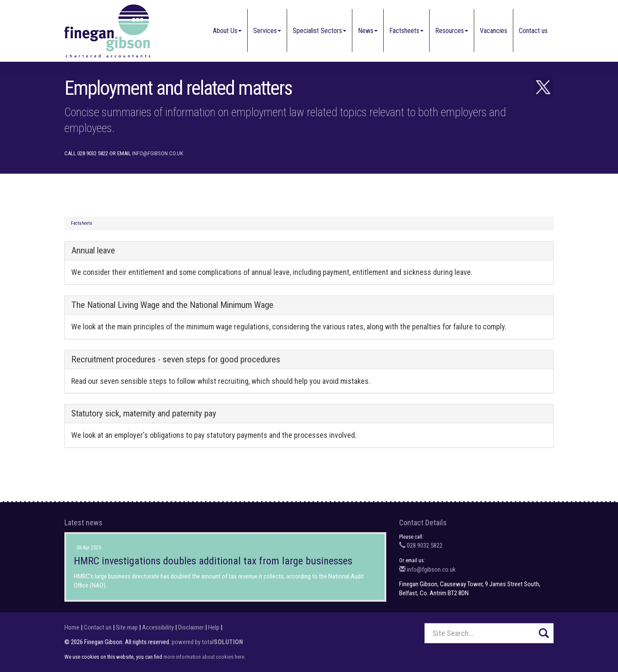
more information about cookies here (204, 657)
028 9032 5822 (421, 545)
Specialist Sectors (320, 31)
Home (72, 627)
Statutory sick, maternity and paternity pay (144, 413)
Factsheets (406, 31)
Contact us (533, 31)
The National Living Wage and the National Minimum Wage (172, 305)
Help (214, 627)
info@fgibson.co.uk (158, 153)
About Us (227, 31)
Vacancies (494, 31)
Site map (127, 627)
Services (267, 31)
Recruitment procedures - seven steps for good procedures (176, 359)
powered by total (207, 642)
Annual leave (93, 250)
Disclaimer (191, 627)
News (368, 31)
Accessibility (158, 627)
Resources (452, 31)
